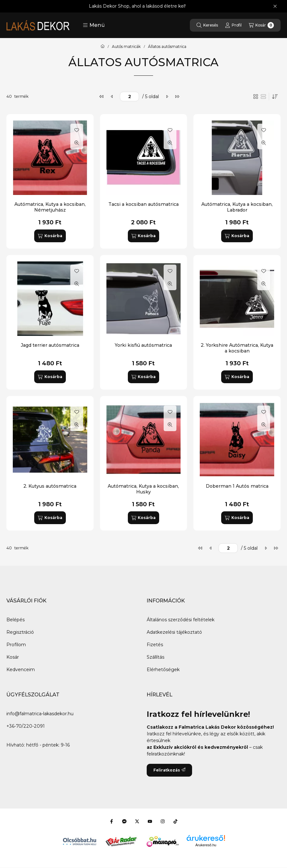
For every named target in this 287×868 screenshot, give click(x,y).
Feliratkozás (169, 770)
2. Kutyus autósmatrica (50, 486)
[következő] (167, 97)
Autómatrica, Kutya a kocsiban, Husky (143, 489)
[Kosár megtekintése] (261, 25)
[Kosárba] (50, 236)
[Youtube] (150, 821)
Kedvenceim (21, 670)
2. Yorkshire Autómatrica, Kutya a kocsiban (237, 348)
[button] (94, 25)
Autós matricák (126, 47)
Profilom (16, 645)
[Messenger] (124, 821)
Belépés (16, 620)
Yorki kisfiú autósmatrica (143, 345)
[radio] (263, 97)
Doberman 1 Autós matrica (237, 486)
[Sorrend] (275, 97)
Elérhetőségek (163, 670)
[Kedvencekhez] (77, 130)
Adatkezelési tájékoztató (174, 632)
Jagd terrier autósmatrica (50, 345)
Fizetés (155, 645)
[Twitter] (137, 821)
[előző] (112, 97)
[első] (102, 97)
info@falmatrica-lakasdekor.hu (40, 714)
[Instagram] (163, 821)
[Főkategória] (103, 47)
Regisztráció (20, 632)
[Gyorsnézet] (77, 143)
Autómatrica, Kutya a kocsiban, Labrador (237, 207)
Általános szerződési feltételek (181, 620)
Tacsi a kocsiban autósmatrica (143, 204)
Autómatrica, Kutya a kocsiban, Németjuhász (50, 207)
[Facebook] (112, 821)
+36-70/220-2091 (26, 726)
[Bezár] (275, 6)
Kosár (13, 657)
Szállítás (155, 657)
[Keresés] (207, 25)
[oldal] (129, 97)
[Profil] (233, 25)
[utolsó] (177, 97)
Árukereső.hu (206, 845)
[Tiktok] (175, 821)
